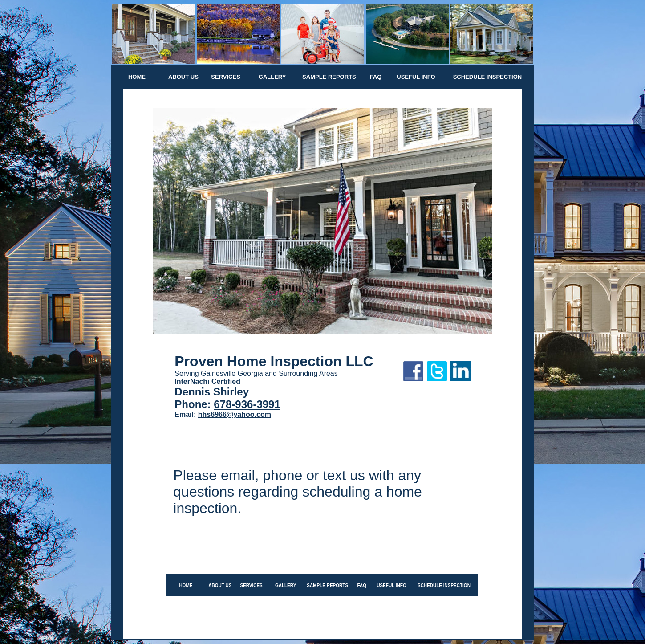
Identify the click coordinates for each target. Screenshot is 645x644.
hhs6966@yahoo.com (235, 414)
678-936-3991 (247, 404)
